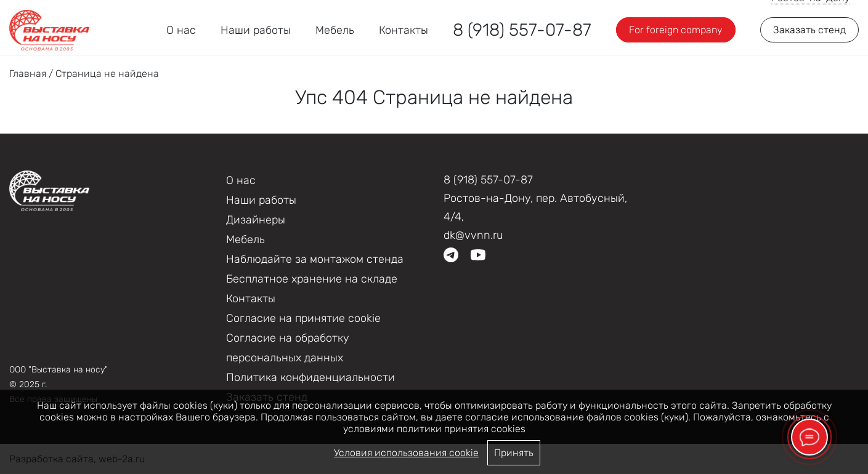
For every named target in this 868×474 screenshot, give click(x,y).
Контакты (404, 30)
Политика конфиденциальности (310, 377)
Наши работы (256, 30)
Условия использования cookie (406, 453)
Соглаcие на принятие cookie (303, 318)
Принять (514, 453)
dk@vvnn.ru (473, 235)
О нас (181, 30)
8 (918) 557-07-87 (522, 30)
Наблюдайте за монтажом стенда (315, 259)
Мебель (335, 30)
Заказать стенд (809, 30)
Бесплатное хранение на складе (312, 279)
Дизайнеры (256, 220)
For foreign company (676, 30)
